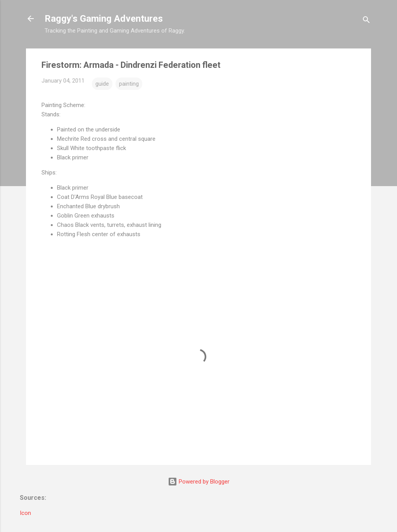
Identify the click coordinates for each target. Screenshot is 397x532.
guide (102, 84)
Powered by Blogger (199, 482)
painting (129, 84)
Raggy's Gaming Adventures (104, 19)
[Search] (366, 21)
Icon (25, 513)
